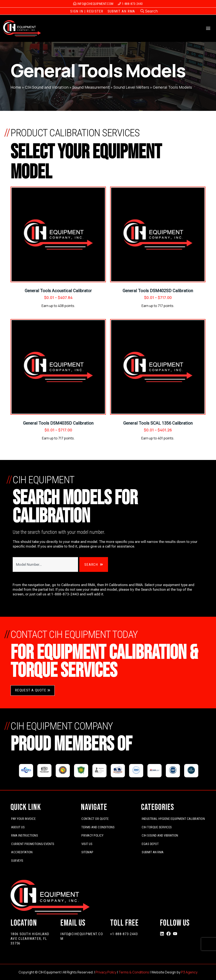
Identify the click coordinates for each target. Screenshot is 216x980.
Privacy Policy (92, 835)
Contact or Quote (95, 819)
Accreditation (22, 852)
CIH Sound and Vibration (47, 87)
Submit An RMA (153, 852)
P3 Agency (189, 972)
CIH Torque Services (157, 827)
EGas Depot (150, 844)
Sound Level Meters (131, 87)
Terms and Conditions (98, 827)
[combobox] (45, 564)
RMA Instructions (25, 835)
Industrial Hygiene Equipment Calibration (173, 819)
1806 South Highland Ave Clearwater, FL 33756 (30, 939)
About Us (18, 827)
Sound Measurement (91, 87)
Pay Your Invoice (23, 819)
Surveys (17, 861)
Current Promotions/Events (33, 844)
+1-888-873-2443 (124, 934)
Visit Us (87, 844)
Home (16, 87)
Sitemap (87, 852)
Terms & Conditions (134, 972)
